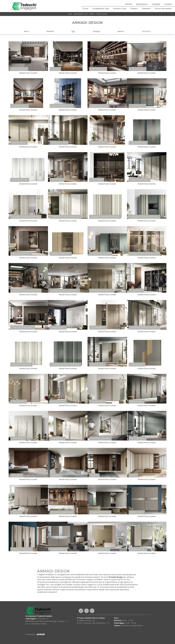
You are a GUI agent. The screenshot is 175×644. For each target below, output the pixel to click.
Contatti (168, 4)
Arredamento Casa (101, 8)
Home (70, 14)
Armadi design (102, 14)
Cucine (85, 8)
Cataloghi (156, 4)
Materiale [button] (50, 31)
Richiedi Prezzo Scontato (28, 73)
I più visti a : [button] (147, 31)
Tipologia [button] (96, 31)
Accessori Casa (120, 8)
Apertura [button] (121, 31)
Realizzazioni (142, 4)
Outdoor (134, 8)
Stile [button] (73, 31)
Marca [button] (26, 31)
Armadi (92, 14)
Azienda (128, 4)
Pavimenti (146, 8)
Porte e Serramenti (163, 8)
